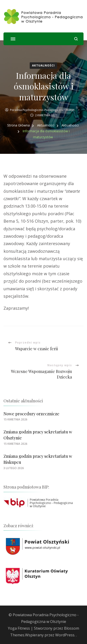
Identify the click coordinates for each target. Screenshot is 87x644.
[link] (43, 16)
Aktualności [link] (43, 65)
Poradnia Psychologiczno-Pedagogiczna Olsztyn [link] (42, 110)
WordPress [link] (65, 635)
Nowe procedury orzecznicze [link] (31, 414)
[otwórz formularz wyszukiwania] (76, 39)
